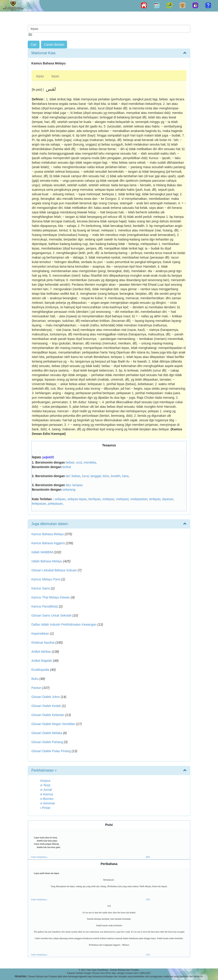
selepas (60, 499)
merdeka (90, 462)
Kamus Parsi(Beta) (45, 606)
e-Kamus (47, 794)
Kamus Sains (41, 588)
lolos (106, 476)
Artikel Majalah (42, 661)
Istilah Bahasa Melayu (47, 561)
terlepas (155, 499)
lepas (40, 76)
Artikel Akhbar (41, 652)
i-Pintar (45, 808)
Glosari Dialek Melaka (47, 733)
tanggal (96, 476)
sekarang (69, 490)
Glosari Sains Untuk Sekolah (51, 615)
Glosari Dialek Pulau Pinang (51, 751)
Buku (35, 679)
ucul (79, 462)
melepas (108, 499)
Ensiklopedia (40, 670)
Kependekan (40, 634)
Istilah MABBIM (42, 552)
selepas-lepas (77, 499)
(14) (148, 955)
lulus (125, 476)
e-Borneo (47, 799)
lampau (78, 485)
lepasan (168, 499)
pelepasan (55, 504)
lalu (68, 485)
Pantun (36, 688)
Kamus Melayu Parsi (46, 579)
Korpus (45, 781)
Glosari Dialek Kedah (46, 706)
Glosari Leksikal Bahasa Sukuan (54, 570)
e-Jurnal (46, 790)
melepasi (122, 499)
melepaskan (139, 499)
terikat (67, 467)
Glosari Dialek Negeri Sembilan (53, 724)
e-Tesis (45, 785)
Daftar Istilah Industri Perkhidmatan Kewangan (64, 624)
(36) (148, 899)
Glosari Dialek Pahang (47, 742)
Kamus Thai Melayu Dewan (51, 597)
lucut (86, 476)
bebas (70, 462)
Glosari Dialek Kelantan (48, 715)
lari (68, 476)
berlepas (95, 499)
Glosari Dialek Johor (46, 697)
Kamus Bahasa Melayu (48, 534)
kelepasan (39, 504)
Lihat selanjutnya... (40, 857)
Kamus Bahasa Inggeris (48, 543)
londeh (116, 476)
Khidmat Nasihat (43, 643)
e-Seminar (48, 803)
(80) (148, 857)
